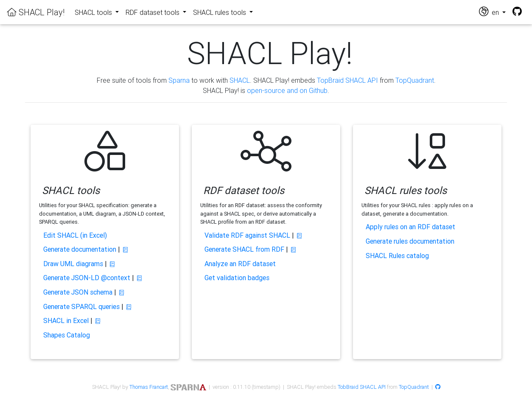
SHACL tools (94, 12)
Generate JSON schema (78, 292)
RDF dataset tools (153, 12)
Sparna (179, 80)
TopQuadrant (415, 80)
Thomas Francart (149, 387)
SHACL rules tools (220, 12)
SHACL (240, 80)
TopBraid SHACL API (347, 80)
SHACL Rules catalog (397, 256)
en (490, 12)
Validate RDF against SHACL (247, 235)
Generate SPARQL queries (81, 306)
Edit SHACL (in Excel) (75, 235)
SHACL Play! (36, 12)
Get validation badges (237, 278)
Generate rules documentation (410, 241)
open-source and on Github (287, 90)
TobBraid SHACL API (362, 387)
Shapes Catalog (67, 335)
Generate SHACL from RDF (244, 249)
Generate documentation (80, 249)
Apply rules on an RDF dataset (410, 227)
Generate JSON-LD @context (87, 278)
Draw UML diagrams (73, 264)
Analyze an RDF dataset (240, 264)
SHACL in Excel (66, 320)
